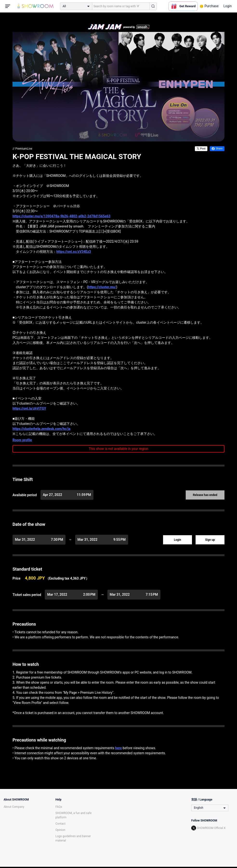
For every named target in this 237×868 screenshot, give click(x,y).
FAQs (59, 807)
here (118, 748)
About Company (14, 807)
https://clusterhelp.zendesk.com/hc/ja (41, 429)
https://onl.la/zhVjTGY (29, 408)
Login (227, 6)
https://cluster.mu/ (102, 287)
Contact (60, 824)
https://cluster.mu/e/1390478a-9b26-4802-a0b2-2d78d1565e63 (61, 216)
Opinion (60, 830)
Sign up (210, 540)
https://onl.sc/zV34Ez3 (74, 252)
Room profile (22, 440)
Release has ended (205, 495)
